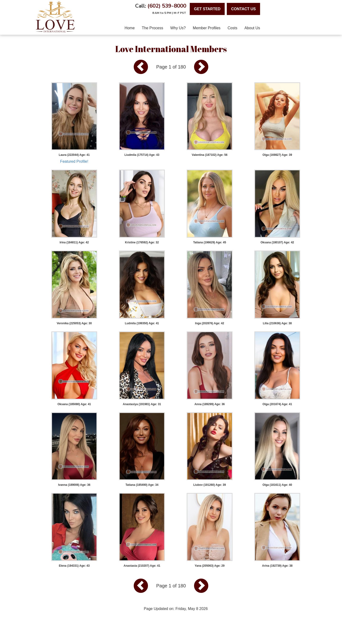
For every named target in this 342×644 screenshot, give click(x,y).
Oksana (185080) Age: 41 (74, 404)
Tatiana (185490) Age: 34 (142, 485)
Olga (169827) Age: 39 (277, 155)
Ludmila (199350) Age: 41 (142, 323)
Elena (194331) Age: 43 (74, 566)
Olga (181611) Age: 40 (277, 485)
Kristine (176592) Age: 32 (142, 242)
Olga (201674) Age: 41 (277, 404)
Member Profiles (207, 28)
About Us (252, 28)
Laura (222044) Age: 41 (74, 155)
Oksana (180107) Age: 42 (277, 242)
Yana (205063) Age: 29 (210, 566)
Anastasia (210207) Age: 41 (142, 566)
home (130, 28)
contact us (243, 9)
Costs (232, 28)
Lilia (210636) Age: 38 (277, 323)
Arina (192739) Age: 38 (277, 566)
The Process (152, 28)
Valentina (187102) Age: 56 (209, 155)
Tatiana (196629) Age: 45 (210, 242)
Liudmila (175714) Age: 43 (142, 155)
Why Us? (178, 28)
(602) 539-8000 (167, 6)
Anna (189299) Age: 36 (210, 404)
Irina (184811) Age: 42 (74, 242)
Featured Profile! (74, 161)
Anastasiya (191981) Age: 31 (142, 404)
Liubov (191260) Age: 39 (210, 485)
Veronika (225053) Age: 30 (74, 323)
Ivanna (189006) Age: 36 (74, 485)
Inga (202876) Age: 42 (209, 323)
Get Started (207, 9)
